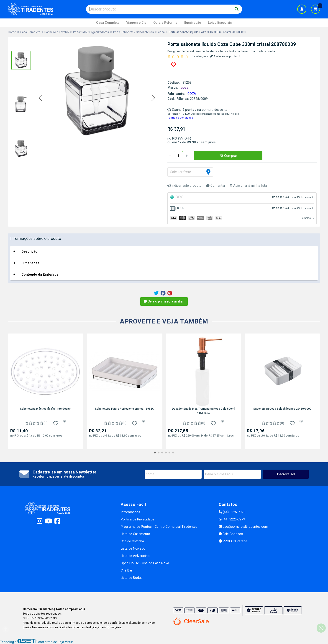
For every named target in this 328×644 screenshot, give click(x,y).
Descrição (29, 252)
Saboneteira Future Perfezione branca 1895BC (124, 409)
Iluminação (193, 23)
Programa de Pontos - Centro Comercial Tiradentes (159, 527)
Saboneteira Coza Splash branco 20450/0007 (282, 409)
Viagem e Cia (136, 23)
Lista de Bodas (132, 578)
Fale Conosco (231, 534)
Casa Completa (108, 23)
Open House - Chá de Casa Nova (145, 563)
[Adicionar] (187, 156)
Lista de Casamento (135, 534)
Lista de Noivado (133, 549)
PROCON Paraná (233, 541)
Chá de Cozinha (132, 541)
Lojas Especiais (220, 23)
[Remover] (170, 156)
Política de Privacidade (137, 519)
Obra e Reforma (165, 23)
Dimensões (30, 263)
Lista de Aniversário (135, 556)
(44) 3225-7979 (232, 512)
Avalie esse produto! (225, 56)
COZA (192, 94)
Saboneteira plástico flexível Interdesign (46, 409)
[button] (40, 98)
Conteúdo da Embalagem (41, 275)
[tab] (242, 198)
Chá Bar (127, 570)
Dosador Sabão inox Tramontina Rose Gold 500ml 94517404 (204, 411)
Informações (130, 512)
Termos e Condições (180, 118)
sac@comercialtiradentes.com (243, 527)
